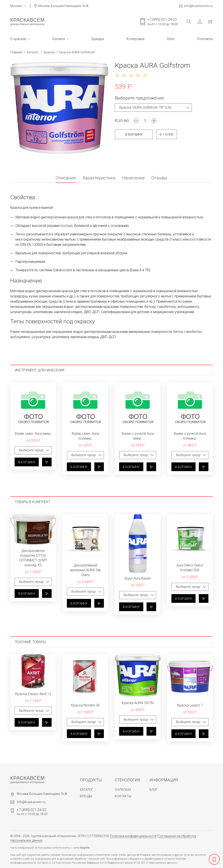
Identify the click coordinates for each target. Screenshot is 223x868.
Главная (16, 52)
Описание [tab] (66, 178)
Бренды (98, 39)
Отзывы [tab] (159, 178)
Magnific (85, 848)
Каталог (61, 39)
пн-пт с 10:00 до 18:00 (163, 22)
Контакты (205, 39)
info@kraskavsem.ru (196, 6)
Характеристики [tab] (99, 178)
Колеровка (135, 39)
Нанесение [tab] (133, 178)
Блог (171, 39)
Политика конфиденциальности (133, 836)
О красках (20, 39)
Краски (49, 52)
